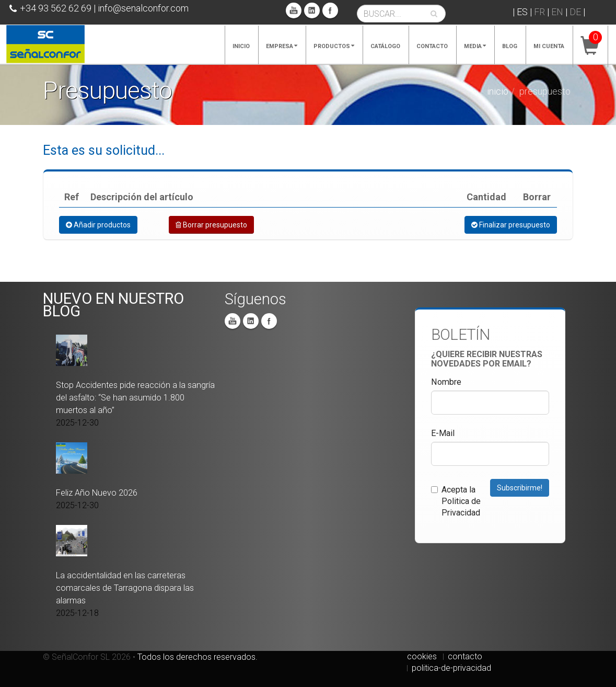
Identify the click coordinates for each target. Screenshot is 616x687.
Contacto (432, 46)
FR (539, 12)
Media (475, 46)
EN (557, 12)
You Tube (294, 10)
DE (575, 12)
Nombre (446, 382)
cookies (422, 656)
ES (522, 12)
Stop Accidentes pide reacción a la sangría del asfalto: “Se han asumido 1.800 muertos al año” (135, 398)
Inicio (241, 46)
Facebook (330, 10)
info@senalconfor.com (143, 8)
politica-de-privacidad (451, 668)
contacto (465, 656)
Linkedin (312, 10)
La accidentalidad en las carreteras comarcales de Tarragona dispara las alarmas (125, 588)
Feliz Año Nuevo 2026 (97, 493)
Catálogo (385, 46)
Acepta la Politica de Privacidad (456, 501)
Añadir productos (98, 225)
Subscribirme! (520, 488)
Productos (334, 46)
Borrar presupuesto (211, 225)
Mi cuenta (549, 46)
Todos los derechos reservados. (197, 657)
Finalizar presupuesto (511, 225)
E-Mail (443, 433)
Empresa (282, 46)
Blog (510, 46)
